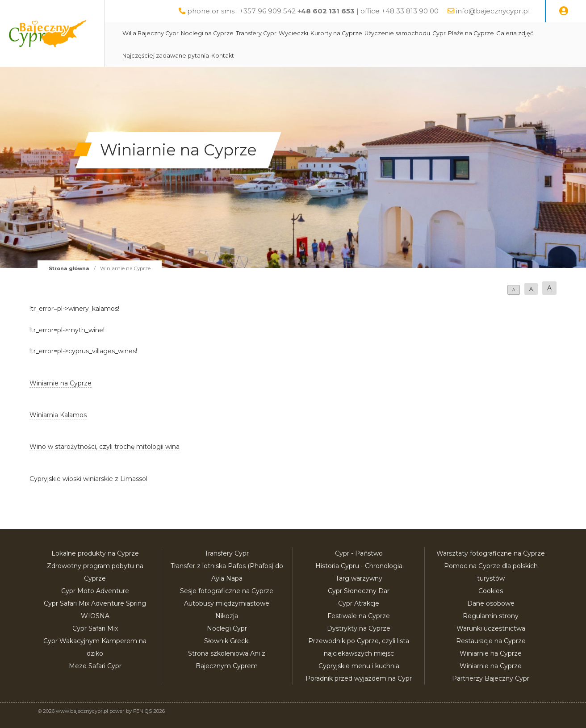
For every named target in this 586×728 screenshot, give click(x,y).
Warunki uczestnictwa (491, 628)
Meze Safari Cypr (95, 666)
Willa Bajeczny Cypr (172, 33)
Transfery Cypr (277, 33)
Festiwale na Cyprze (359, 616)
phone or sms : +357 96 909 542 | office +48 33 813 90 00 (313, 11)
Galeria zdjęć (536, 33)
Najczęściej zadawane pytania (187, 56)
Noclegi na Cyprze (228, 33)
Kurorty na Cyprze (357, 33)
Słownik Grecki (227, 641)
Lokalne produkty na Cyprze (95, 553)
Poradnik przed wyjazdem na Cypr (359, 678)
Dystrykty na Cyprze (359, 628)
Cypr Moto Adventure (95, 591)
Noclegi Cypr (227, 628)
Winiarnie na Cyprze (491, 653)
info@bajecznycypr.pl (493, 11)
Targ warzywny (359, 578)
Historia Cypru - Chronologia (359, 566)
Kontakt (244, 56)
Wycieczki (314, 33)
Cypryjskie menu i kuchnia (359, 666)
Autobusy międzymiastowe (227, 603)
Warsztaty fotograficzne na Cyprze (491, 553)
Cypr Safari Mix (95, 628)
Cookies (491, 591)
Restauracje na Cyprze (491, 641)
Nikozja (227, 616)
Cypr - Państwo (359, 553)
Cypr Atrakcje (359, 603)
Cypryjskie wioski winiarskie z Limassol (88, 479)
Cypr (460, 33)
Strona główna (69, 268)
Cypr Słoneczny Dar (359, 591)
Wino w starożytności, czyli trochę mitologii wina (105, 447)
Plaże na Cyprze (492, 33)
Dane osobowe (491, 603)
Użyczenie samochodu (418, 33)
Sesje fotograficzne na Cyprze (227, 591)
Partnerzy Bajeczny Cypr (491, 678)
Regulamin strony (491, 616)
